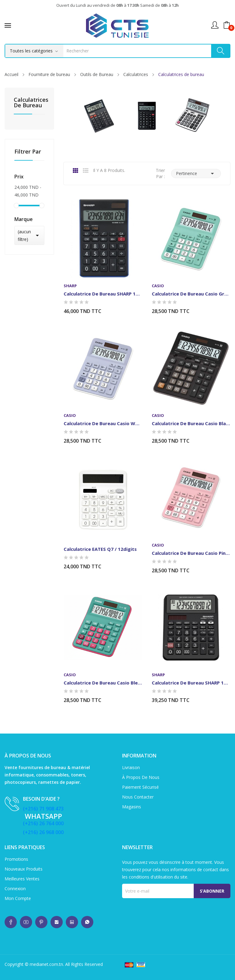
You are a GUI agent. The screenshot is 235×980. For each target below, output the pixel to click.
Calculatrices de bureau (29, 103)
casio (158, 286)
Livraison (131, 767)
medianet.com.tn (46, 964)
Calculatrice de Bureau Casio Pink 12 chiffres (191, 553)
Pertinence (196, 174)
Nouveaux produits (24, 869)
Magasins (132, 807)
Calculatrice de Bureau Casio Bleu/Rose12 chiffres (103, 683)
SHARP (70, 286)
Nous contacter (138, 797)
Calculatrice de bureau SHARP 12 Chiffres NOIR (191, 683)
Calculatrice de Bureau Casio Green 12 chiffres (191, 294)
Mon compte (18, 898)
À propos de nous (141, 777)
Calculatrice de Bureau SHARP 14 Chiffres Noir (103, 294)
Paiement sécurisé (140, 787)
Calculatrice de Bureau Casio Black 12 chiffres (191, 423)
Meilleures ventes (22, 879)
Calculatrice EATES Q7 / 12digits (100, 549)
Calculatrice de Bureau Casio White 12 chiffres (103, 423)
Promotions (16, 859)
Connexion (15, 888)
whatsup (11, 922)
